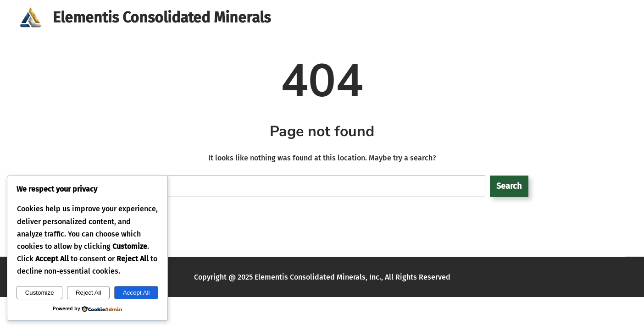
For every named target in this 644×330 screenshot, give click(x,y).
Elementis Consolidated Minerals (162, 17)
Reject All (89, 293)
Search (509, 186)
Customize (40, 293)
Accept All (136, 293)
